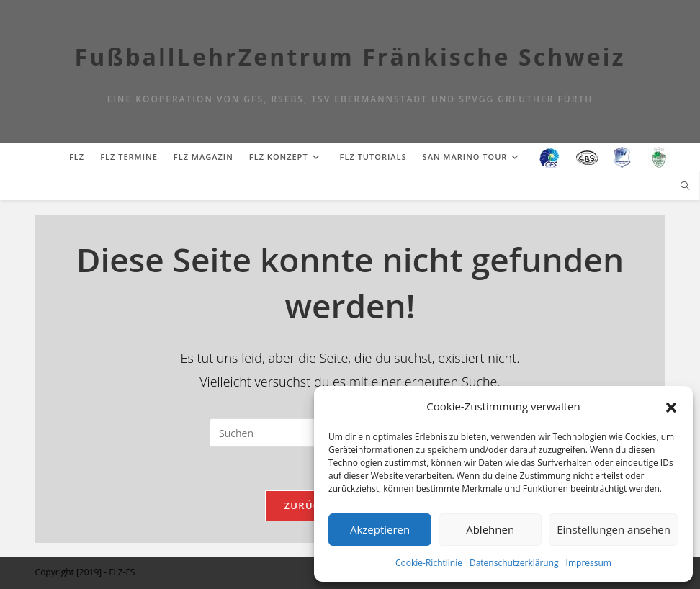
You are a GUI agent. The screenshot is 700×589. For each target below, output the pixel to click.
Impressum (589, 563)
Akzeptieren (380, 529)
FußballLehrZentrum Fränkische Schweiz (350, 57)
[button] (671, 406)
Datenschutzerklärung (514, 563)
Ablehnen (490, 529)
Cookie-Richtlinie (429, 563)
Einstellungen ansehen (614, 529)
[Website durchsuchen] (685, 186)
